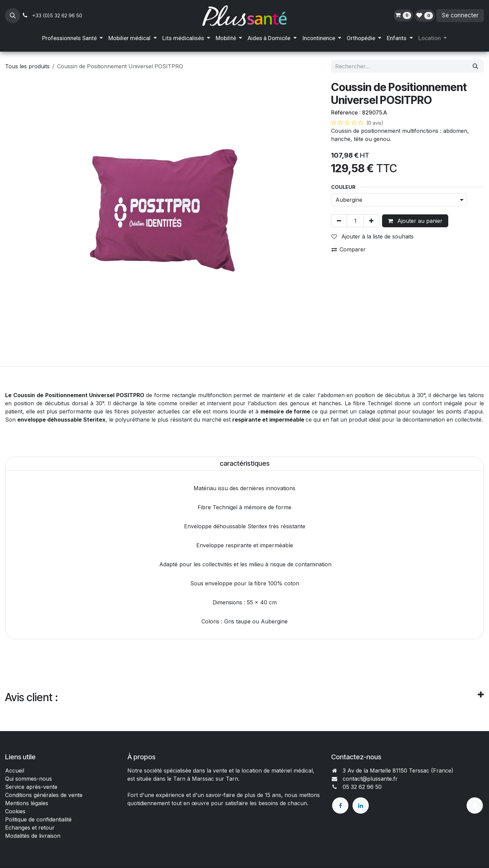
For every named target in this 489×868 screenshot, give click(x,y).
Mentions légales (27, 803)
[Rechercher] (475, 66)
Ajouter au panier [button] (415, 221)
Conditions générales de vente (45, 795)
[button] (13, 16)
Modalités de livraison (33, 836)
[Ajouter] (371, 221)
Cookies (15, 811)
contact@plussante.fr (370, 779)
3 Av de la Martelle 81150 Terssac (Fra (392, 770)
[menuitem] (73, 38)
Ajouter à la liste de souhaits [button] (373, 236)
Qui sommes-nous (29, 779)
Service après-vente (31, 787)
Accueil (15, 770)
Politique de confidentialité (38, 819)
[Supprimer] (339, 221)
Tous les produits (27, 66)
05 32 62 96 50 (362, 787)
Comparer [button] (349, 249)
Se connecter (460, 15)
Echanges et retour (30, 828)
